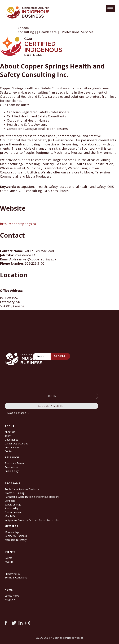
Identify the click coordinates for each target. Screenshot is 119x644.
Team (8, 436)
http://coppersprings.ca (18, 224)
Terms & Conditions (16, 578)
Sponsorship (12, 508)
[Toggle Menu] (110, 9)
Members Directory (16, 540)
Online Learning (13, 512)
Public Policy (12, 471)
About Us (10, 432)
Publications (11, 467)
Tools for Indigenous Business (22, 489)
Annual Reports (13, 447)
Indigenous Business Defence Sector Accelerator (32, 520)
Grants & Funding (14, 493)
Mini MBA (10, 516)
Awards (9, 562)
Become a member (51, 406)
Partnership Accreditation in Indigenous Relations (32, 497)
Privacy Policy (12, 574)
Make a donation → (18, 413)
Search (60, 356)
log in (52, 396)
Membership (12, 532)
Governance (11, 440)
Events (8, 558)
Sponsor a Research (16, 463)
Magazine (10, 599)
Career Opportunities (16, 443)
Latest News (12, 596)
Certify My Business (16, 536)
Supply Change (13, 505)
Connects (10, 501)
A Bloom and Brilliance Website (67, 638)
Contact (9, 451)
